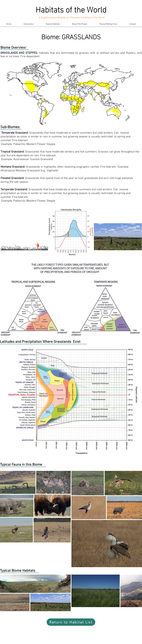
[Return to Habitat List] (71, 622)
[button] (53, 24)
